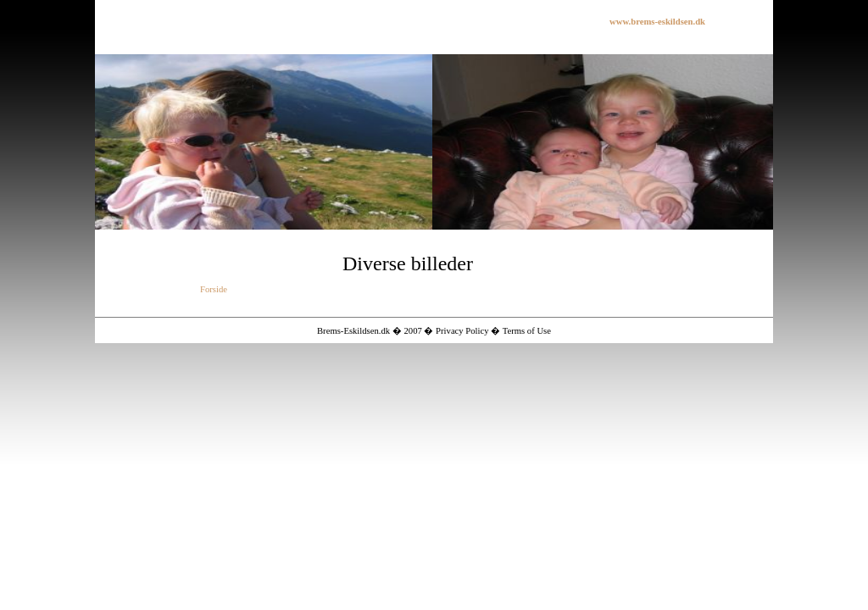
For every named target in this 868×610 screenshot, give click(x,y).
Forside (214, 289)
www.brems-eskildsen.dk (657, 22)
